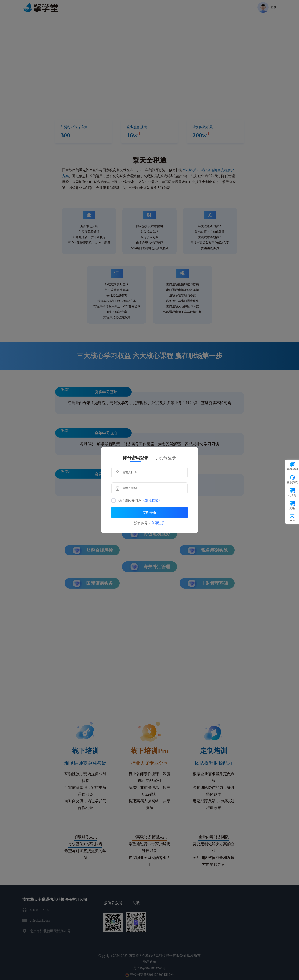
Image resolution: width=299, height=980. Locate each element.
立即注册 (158, 523)
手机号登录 (165, 458)
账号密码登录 (136, 458)
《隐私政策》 (152, 500)
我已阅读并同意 (140, 500)
